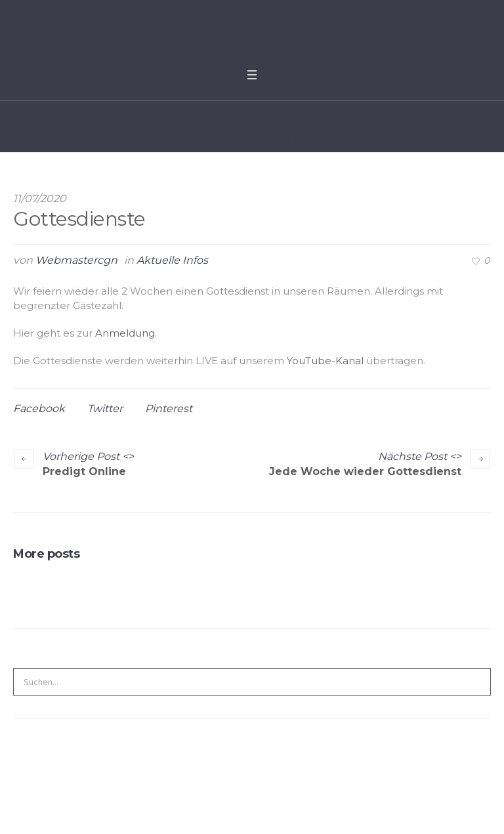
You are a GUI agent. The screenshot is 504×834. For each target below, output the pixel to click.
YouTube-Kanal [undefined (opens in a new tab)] (325, 361)
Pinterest (169, 408)
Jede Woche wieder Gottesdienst (365, 471)
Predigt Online (84, 471)
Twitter (105, 408)
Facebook (39, 408)
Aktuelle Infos (172, 260)
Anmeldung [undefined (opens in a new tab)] (125, 333)
